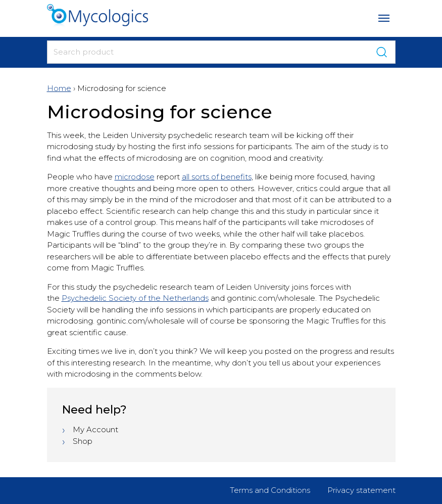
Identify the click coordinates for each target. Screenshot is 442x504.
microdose (135, 177)
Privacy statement (361, 490)
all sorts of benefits (217, 177)
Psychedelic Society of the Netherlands (135, 298)
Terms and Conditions (270, 490)
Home (59, 88)
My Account (95, 429)
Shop (83, 441)
